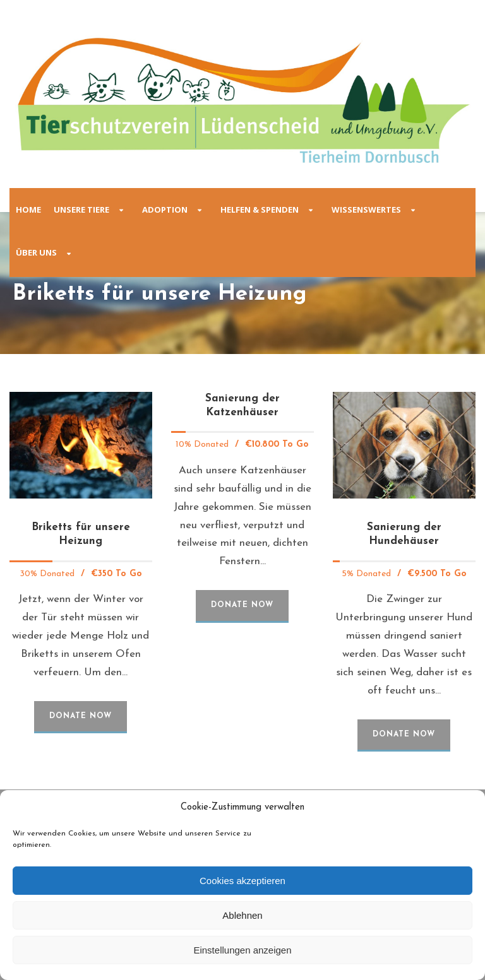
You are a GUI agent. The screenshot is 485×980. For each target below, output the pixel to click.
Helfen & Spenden (260, 210)
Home (28, 210)
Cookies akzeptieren (242, 881)
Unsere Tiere (81, 210)
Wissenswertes (366, 210)
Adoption (165, 210)
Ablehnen (242, 915)
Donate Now (81, 716)
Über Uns (36, 252)
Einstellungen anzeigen (242, 950)
